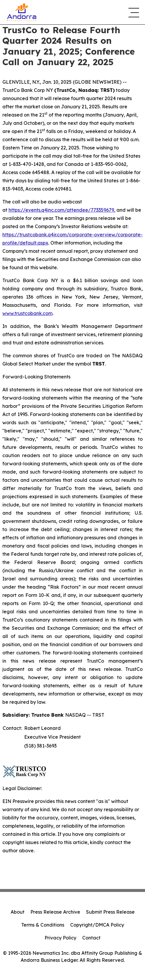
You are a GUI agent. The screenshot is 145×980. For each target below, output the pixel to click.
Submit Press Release (110, 912)
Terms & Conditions (43, 925)
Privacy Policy (60, 938)
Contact (91, 938)
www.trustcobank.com (27, 313)
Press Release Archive (55, 912)
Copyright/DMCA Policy (97, 925)
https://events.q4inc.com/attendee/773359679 (61, 210)
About (18, 912)
